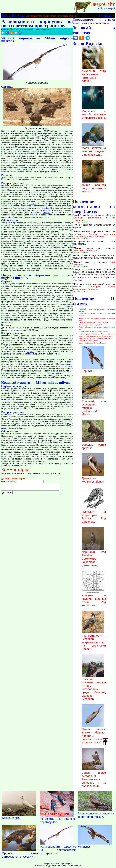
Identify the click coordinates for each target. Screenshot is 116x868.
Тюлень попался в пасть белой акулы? (94, 332)
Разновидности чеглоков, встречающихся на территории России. (94, 641)
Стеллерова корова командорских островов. (94, 288)
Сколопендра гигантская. (86, 251)
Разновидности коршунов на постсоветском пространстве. (58, 850)
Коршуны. (93, 369)
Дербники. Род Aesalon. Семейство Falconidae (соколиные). (94, 557)
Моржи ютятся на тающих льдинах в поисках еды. (94, 150)
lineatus (32, 203)
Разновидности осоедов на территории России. (96, 815)
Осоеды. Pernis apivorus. (94, 445)
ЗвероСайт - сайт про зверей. (58, 863)
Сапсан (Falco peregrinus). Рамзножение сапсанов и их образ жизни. (94, 778)
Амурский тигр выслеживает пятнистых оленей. (51, 16)
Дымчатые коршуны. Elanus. (93, 478)
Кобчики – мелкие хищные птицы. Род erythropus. (94, 599)
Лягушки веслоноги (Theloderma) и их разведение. (94, 218)
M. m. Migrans (65, 366)
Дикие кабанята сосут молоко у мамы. (94, 187)
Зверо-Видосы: (13, 15)
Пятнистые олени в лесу (88, 341)
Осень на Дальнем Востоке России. (93, 343)
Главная (105, 15)
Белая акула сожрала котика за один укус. (95, 338)
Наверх (106, 741)
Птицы (14, 29)
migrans (69, 306)
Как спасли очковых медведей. (91, 325)
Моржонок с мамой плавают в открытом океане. (94, 113)
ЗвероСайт (103, 4)
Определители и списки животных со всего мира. (94, 21)
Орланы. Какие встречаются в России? (20, 855)
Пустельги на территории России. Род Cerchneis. (94, 515)
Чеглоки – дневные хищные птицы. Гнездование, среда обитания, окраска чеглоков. (94, 687)
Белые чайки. (11, 818)
